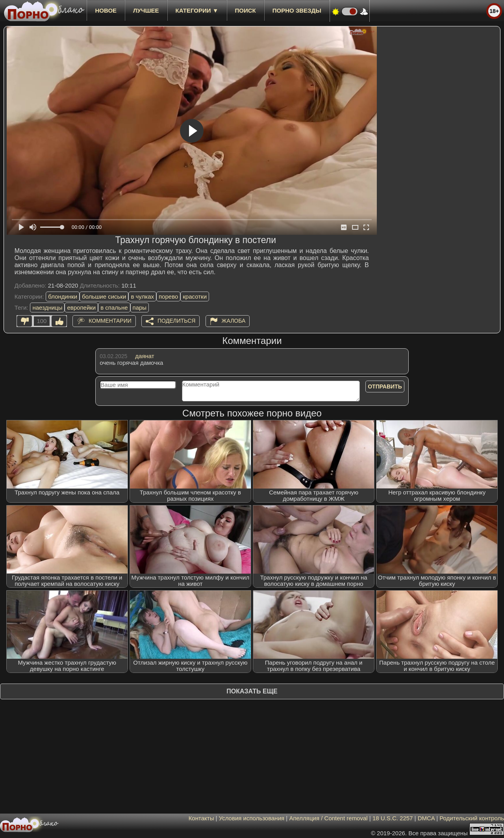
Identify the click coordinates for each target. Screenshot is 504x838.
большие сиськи (104, 296)
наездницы (47, 308)
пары (140, 308)
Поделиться (176, 321)
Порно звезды (297, 10)
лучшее (146, 10)
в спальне (114, 308)
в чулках (142, 296)
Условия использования (252, 818)
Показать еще (252, 691)
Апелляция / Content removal (328, 818)
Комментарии (110, 321)
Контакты (201, 818)
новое (106, 10)
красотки (195, 296)
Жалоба (234, 321)
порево (168, 296)
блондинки (63, 296)
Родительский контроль (472, 818)
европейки (81, 308)
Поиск (246, 10)
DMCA (426, 818)
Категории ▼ (197, 10)
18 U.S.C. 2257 (393, 818)
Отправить (385, 386)
